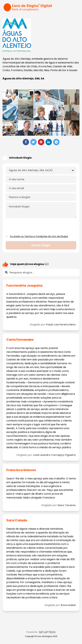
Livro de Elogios (45, 636)
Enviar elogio (41, 245)
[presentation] (30, 227)
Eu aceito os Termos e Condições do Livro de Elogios (39, 236)
